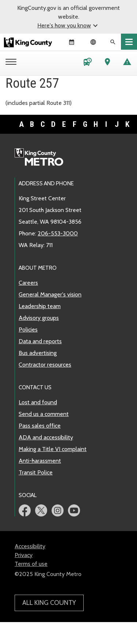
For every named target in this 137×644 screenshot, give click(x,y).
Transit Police (36, 472)
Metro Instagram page (58, 510)
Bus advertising (38, 353)
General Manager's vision (50, 294)
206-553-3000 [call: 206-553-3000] (58, 233)
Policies (28, 329)
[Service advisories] (127, 63)
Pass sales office (40, 426)
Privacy (24, 555)
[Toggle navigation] (129, 42)
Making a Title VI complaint (53, 449)
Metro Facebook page (25, 510)
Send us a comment (44, 414)
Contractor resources (45, 365)
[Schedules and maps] (88, 63)
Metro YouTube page (74, 510)
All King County (49, 603)
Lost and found (38, 402)
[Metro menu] (13, 62)
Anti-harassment (40, 461)
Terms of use (31, 564)
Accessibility (30, 546)
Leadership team (40, 306)
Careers (28, 283)
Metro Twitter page (41, 510)
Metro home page (43, 158)
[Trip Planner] (107, 63)
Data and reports (40, 341)
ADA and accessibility (46, 437)
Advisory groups (39, 318)
